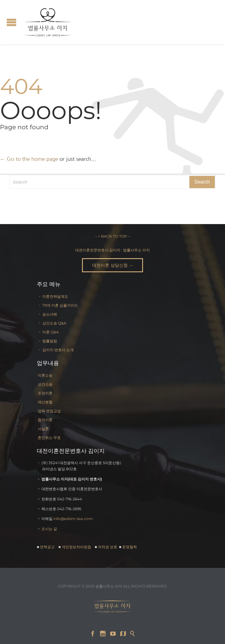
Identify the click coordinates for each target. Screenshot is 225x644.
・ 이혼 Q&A (48, 332)
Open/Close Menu (12, 22)
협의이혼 (45, 420)
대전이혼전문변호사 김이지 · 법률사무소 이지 (112, 250)
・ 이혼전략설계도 (53, 296)
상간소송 (45, 384)
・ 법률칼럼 (47, 341)
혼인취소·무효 (49, 438)
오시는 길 (49, 529)
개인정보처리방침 (76, 547)
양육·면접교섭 (49, 411)
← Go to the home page (29, 159)
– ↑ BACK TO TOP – (112, 236)
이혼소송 (45, 375)
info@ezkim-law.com (73, 519)
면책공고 (47, 547)
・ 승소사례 (47, 314)
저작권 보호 (108, 547)
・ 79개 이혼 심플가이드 (58, 305)
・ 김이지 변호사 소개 (56, 350)
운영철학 (130, 547)
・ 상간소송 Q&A (52, 323)
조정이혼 (45, 393)
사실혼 (43, 429)
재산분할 (45, 402)
